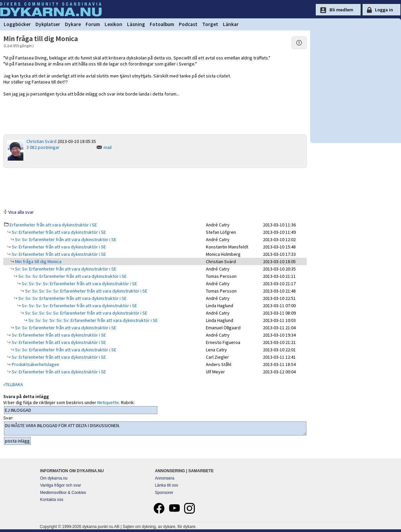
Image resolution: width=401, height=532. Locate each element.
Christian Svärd (41, 141)
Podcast (188, 24)
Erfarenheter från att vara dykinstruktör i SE (53, 225)
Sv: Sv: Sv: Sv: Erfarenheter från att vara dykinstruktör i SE (79, 284)
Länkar (231, 24)
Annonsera (164, 478)
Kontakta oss (52, 500)
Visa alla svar (21, 212)
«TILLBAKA (13, 384)
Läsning (136, 24)
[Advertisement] (155, 188)
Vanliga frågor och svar (61, 485)
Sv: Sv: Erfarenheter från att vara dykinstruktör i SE (65, 239)
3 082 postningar (43, 147)
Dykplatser (48, 24)
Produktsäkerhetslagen (35, 364)
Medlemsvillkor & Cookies (63, 493)
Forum (93, 24)
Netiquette (108, 402)
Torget (210, 24)
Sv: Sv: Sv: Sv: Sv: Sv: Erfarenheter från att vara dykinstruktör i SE (93, 320)
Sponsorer (164, 493)
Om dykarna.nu (54, 478)
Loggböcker (17, 24)
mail (108, 147)
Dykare (73, 24)
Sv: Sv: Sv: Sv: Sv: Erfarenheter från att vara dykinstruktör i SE (86, 291)
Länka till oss (166, 485)
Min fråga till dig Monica (38, 261)
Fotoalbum (162, 24)
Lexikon (113, 24)
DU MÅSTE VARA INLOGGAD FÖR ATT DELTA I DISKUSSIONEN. (155, 428)
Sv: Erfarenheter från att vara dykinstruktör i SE (58, 232)
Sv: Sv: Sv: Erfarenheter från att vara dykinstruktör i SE (72, 276)
